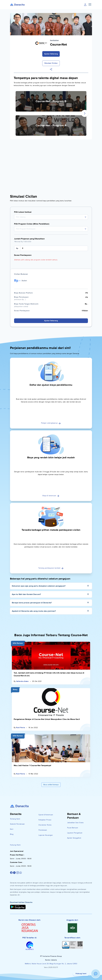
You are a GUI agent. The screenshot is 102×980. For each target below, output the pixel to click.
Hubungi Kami (15, 845)
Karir (12, 829)
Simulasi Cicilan (51, 63)
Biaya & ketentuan (51, 496)
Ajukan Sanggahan (74, 838)
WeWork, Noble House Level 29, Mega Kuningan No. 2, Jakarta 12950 (51, 964)
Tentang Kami (15, 819)
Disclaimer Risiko (45, 825)
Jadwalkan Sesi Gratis (75, 823)
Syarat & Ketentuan (46, 815)
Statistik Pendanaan (17, 824)
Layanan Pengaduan (75, 833)
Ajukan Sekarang (51, 54)
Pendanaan (43, 830)
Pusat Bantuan (73, 828)
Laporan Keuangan (46, 835)
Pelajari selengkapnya (51, 423)
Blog (12, 834)
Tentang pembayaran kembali (51, 568)
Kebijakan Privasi (45, 820)
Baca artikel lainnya (51, 785)
